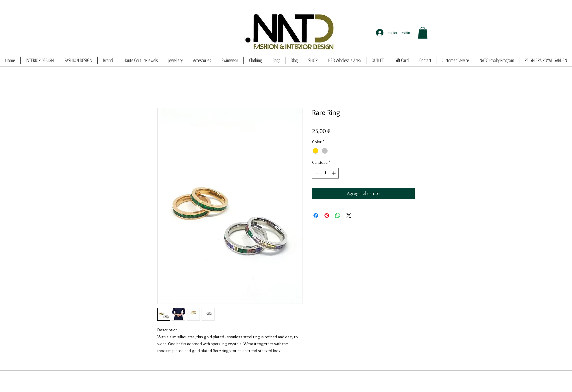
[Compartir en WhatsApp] (338, 215)
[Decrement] (317, 173)
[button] (423, 33)
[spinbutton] (325, 173)
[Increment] (334, 173)
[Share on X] (349, 215)
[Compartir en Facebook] (316, 215)
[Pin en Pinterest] (327, 215)
